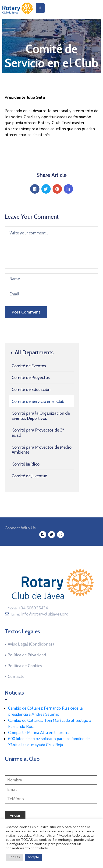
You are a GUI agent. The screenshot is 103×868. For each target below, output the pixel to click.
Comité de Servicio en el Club (38, 401)
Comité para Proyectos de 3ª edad (38, 433)
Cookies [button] (14, 857)
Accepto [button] (33, 857)
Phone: (27, 608)
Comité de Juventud (30, 476)
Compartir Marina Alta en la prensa (39, 733)
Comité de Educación (31, 390)
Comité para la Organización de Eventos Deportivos (41, 416)
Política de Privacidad (27, 655)
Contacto (16, 677)
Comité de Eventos (29, 366)
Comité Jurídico (26, 464)
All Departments (31, 352)
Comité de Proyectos (31, 378)
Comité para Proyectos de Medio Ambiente (42, 450)
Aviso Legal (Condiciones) (31, 644)
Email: (40, 614)
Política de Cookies (25, 666)
